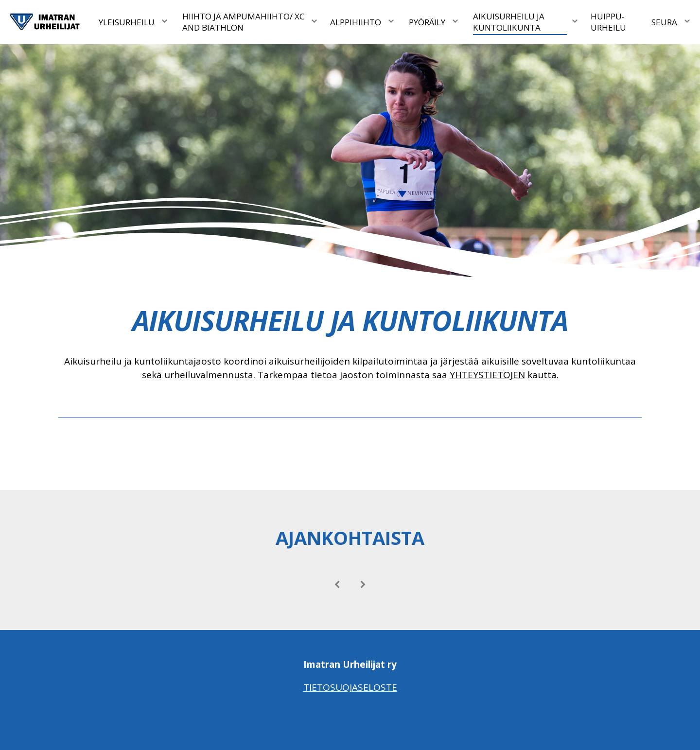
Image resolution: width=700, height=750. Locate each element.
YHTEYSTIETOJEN (487, 375)
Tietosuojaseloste (350, 687)
